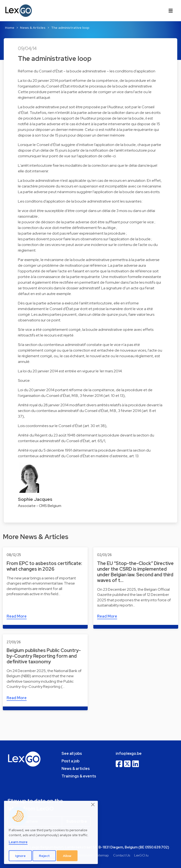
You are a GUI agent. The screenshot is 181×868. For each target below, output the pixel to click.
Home (10, 28)
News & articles (76, 769)
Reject (44, 856)
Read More (17, 616)
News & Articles (33, 28)
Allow (67, 856)
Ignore (20, 856)
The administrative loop (70, 28)
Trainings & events (79, 776)
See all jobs (72, 754)
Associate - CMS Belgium (40, 506)
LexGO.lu (141, 855)
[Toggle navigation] (171, 11)
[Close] (93, 805)
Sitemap (103, 855)
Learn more (18, 842)
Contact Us (122, 855)
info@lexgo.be (129, 754)
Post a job (70, 761)
